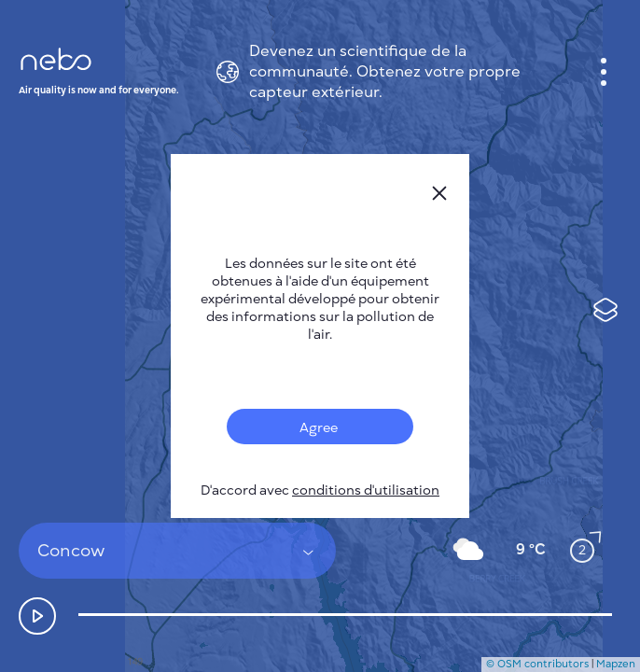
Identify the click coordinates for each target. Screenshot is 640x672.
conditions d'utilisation (366, 490)
